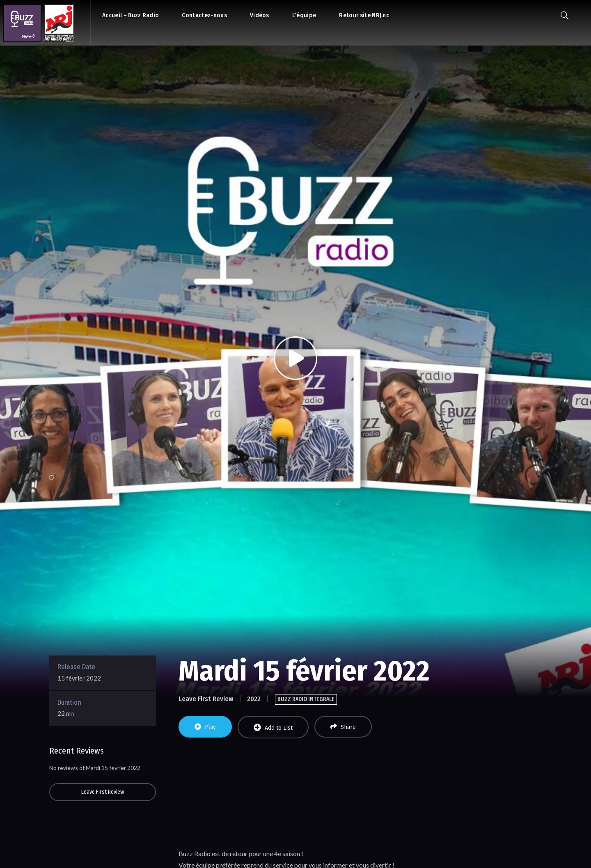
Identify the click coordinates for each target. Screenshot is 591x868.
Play (205, 727)
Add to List (273, 728)
